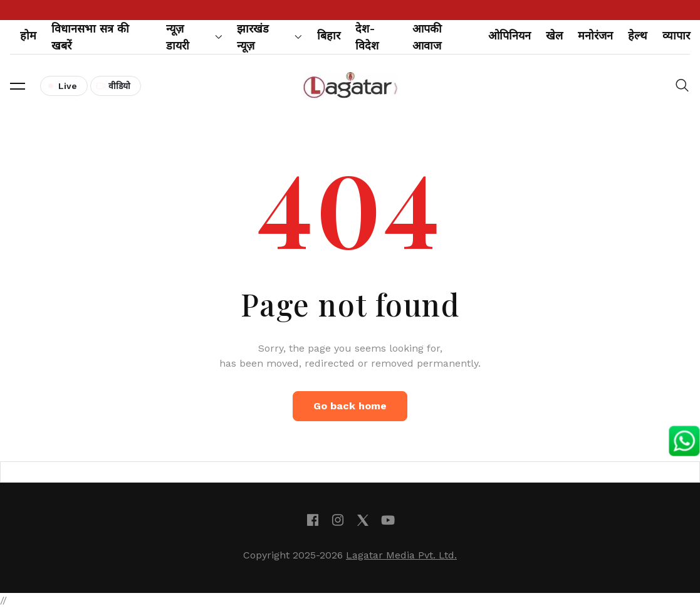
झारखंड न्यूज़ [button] (269, 37)
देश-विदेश (367, 37)
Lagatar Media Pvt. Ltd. (401, 555)
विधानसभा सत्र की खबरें (90, 37)
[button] (18, 86)
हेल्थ (638, 35)
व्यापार (676, 35)
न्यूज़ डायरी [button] (194, 37)
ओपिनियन (509, 35)
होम (28, 35)
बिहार (329, 35)
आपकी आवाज (427, 37)
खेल (554, 35)
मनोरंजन (595, 35)
